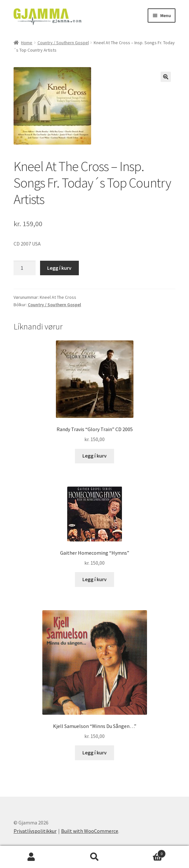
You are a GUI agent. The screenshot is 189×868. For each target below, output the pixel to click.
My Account (31, 857)
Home (27, 43)
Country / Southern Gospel (63, 43)
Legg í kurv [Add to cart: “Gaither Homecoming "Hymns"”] (94, 579)
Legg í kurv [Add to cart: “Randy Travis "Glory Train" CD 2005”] (94, 456)
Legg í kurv (59, 268)
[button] (166, 77)
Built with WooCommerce (90, 831)
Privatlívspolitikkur (35, 831)
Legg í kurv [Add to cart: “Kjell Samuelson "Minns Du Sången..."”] (94, 752)
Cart (146, 852)
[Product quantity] (25, 268)
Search (94, 857)
